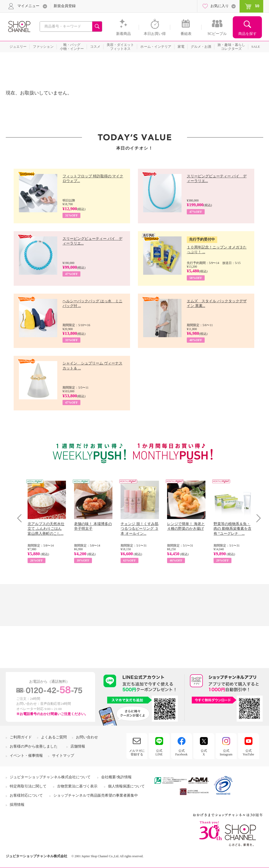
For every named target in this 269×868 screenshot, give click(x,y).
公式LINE (159, 753)
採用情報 (17, 805)
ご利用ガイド (21, 737)
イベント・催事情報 (26, 756)
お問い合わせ (87, 737)
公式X (204, 753)
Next (257, 518)
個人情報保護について (126, 786)
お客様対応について (26, 795)
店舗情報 (78, 746)
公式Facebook (181, 753)
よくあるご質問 (54, 737)
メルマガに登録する (137, 753)
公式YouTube (249, 753)
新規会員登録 (65, 6)
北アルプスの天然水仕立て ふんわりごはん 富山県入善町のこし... (46, 529)
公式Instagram (226, 753)
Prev (21, 518)
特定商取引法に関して (28, 786)
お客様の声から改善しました (34, 746)
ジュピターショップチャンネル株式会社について (50, 777)
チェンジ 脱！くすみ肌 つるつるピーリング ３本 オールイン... (139, 529)
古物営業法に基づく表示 (77, 786)
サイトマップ (63, 756)
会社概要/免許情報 (116, 777)
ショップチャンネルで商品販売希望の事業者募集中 (96, 795)
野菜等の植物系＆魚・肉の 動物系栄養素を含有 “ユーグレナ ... (232, 529)
